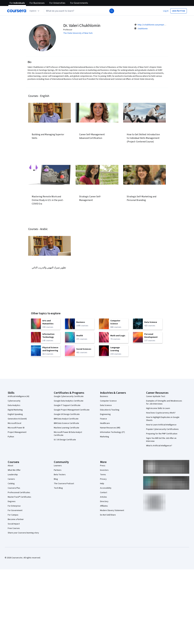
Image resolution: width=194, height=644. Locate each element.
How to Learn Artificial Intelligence (161, 425)
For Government (15, 510)
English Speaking (15, 414)
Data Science (106, 405)
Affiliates (104, 506)
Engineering (105, 414)
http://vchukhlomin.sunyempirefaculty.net (156, 25)
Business (104, 396)
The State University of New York (78, 33)
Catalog (11, 484)
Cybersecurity (14, 401)
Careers (11, 479)
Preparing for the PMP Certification (162, 434)
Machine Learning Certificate (67, 428)
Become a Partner (16, 519)
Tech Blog (58, 488)
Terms (103, 475)
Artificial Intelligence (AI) (18, 396)
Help (102, 484)
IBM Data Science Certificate (66, 423)
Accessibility (106, 488)
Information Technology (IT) (112, 432)
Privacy (103, 479)
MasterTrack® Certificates (19, 497)
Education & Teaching (110, 410)
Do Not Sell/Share (108, 515)
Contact (104, 493)
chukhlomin (143, 29)
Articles (103, 497)
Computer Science (108, 401)
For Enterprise (14, 506)
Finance (103, 419)
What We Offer (14, 470)
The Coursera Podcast (64, 484)
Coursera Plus (14, 488)
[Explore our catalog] (35, 11)
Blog (56, 479)
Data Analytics (14, 405)
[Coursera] (17, 11)
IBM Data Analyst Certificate (66, 419)
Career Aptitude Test (156, 396)
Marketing (105, 437)
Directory (104, 501)
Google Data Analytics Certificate (69, 401)
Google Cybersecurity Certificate (69, 396)
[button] (166, 11)
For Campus (13, 515)
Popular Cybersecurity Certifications (162, 429)
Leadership (13, 475)
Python (11, 437)
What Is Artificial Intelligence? (159, 446)
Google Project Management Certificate (72, 410)
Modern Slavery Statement (112, 510)
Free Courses (14, 528)
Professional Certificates (19, 493)
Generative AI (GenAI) (17, 419)
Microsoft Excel (14, 423)
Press (103, 466)
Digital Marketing (15, 410)
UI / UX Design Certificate (65, 440)
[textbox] (79, 11)
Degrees (12, 501)
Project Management (17, 432)
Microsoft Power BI (16, 428)
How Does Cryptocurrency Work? (161, 413)
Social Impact (14, 524)
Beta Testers (60, 475)
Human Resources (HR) (110, 428)
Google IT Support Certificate (67, 405)
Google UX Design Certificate (67, 414)
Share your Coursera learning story (23, 533)
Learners (58, 466)
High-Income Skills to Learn (158, 408)
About (10, 466)
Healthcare (105, 423)
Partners (58, 470)
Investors (104, 470)
